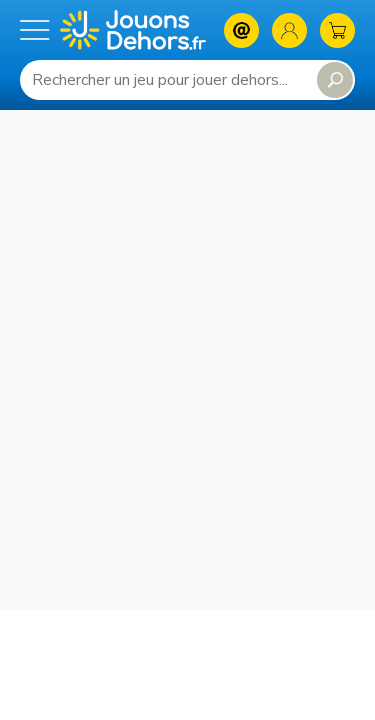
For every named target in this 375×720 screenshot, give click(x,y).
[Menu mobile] (35, 30)
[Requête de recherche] (164, 80)
